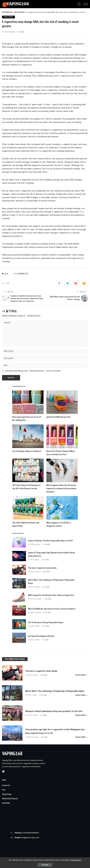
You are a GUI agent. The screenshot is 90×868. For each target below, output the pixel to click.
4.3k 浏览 (47, 612)
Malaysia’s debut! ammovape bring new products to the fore (55, 711)
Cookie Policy (76, 860)
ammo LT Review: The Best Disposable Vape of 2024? (50, 540)
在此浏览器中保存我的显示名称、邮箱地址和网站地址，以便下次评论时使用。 (33, 371)
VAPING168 (12, 753)
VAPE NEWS (9, 17)
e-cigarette (22, 274)
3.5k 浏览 (47, 599)
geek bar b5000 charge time (58, 417)
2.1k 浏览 (43, 715)
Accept (45, 865)
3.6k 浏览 (45, 626)
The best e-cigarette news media (42, 568)
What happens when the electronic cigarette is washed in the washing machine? (61, 488)
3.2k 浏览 (45, 559)
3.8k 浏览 (46, 544)
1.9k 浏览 (44, 737)
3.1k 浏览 (45, 640)
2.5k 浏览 (46, 587)
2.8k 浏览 (46, 571)
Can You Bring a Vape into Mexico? (27, 451)
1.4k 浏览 (21, 32)
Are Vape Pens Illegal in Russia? (41, 636)
